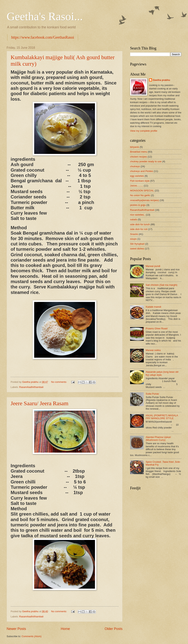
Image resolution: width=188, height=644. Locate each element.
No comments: (59, 382)
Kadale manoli (153, 307)
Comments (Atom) (32, 636)
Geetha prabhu (162, 80)
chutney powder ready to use (146, 161)
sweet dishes (137, 249)
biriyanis (135, 147)
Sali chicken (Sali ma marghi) (162, 285)
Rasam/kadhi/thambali (31, 387)
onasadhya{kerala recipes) (145, 200)
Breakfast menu (139, 152)
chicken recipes (139, 157)
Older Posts (114, 629)
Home (65, 629)
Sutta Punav (152, 394)
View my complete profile (144, 131)
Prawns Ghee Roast (157, 328)
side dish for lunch (140, 224)
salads (134, 219)
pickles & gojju (138, 205)
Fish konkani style (140, 181)
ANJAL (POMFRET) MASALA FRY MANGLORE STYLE (162, 417)
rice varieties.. (138, 215)
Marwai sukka (153, 350)
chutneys (135, 166)
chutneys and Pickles (142, 171)
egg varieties (137, 176)
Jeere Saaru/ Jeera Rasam (39, 403)
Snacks (134, 234)
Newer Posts (16, 629)
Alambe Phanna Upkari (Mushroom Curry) (158, 439)
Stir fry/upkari (137, 244)
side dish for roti (139, 229)
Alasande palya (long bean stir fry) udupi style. (162, 373)
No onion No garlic (140, 195)
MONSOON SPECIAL (142, 191)
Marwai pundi (153, 266)
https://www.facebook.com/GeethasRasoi (43, 37)
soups (133, 239)
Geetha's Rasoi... (45, 16)
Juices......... (137, 186)
